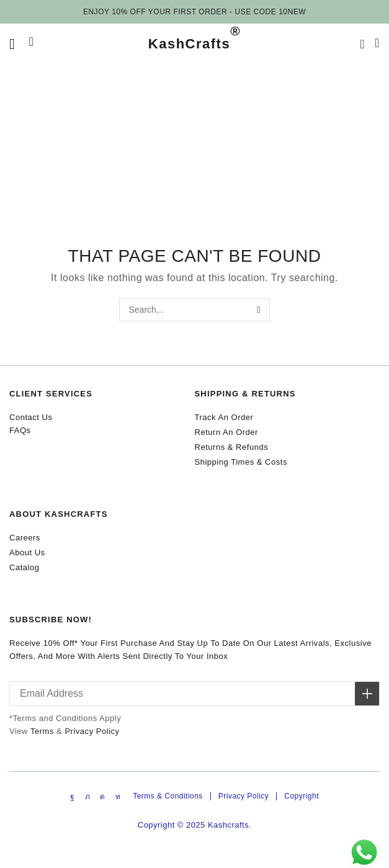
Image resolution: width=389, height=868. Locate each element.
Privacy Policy (92, 731)
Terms (42, 731)
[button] (12, 44)
